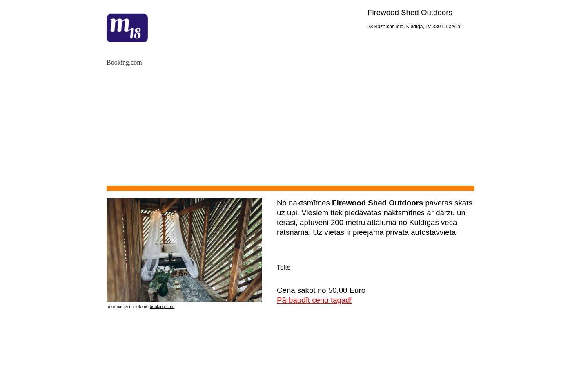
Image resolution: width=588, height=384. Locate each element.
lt (285, 267)
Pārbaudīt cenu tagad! (314, 300)
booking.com (162, 306)
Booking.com (124, 62)
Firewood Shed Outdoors (410, 12)
